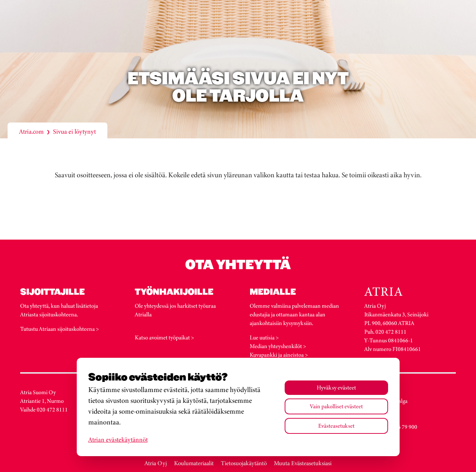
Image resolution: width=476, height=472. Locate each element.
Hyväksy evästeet (336, 388)
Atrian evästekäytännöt (118, 440)
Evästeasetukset (336, 426)
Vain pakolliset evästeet (336, 406)
